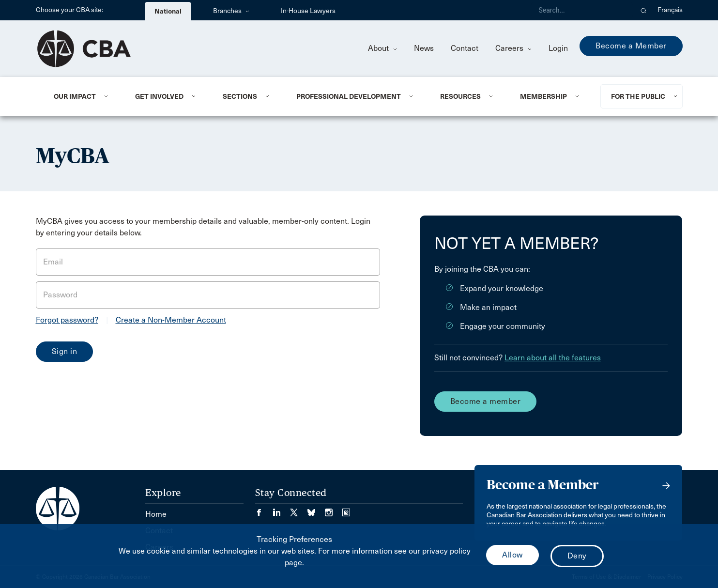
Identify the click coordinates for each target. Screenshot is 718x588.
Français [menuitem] (670, 10)
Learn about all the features (553, 358)
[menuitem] (83, 96)
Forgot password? (67, 320)
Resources (460, 96)
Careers (513, 48)
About (382, 48)
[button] (644, 10)
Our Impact (75, 96)
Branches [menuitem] (231, 11)
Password (60, 295)
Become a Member (631, 46)
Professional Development (349, 96)
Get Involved (159, 96)
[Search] (582, 10)
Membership (543, 96)
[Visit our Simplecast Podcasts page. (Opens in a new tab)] (346, 509)
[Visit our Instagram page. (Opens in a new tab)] (334, 509)
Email (53, 262)
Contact (465, 48)
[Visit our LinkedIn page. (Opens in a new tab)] (281, 509)
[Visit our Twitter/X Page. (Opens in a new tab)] (299, 509)
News (424, 48)
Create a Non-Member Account (171, 320)
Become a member (486, 401)
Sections (240, 96)
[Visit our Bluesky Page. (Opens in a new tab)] (316, 509)
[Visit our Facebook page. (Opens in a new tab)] (264, 509)
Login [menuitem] (558, 48)
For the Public (638, 96)
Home (156, 514)
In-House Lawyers (308, 11)
